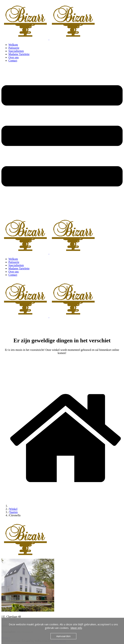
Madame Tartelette (19, 54)
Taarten (13, 512)
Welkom (13, 45)
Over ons (14, 57)
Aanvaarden (63, 636)
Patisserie (14, 48)
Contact (13, 61)
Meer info (76, 628)
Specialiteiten (16, 51)
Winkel (13, 509)
